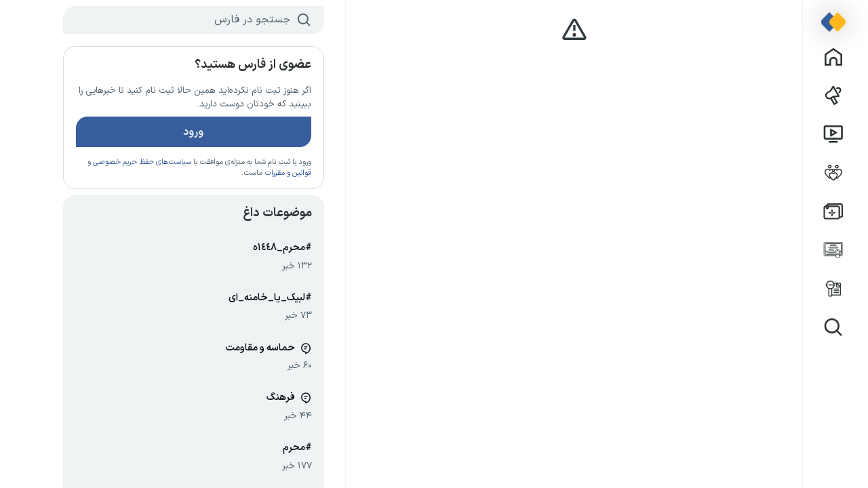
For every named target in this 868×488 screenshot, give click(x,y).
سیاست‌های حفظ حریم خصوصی (116, 162)
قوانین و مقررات (261, 173)
